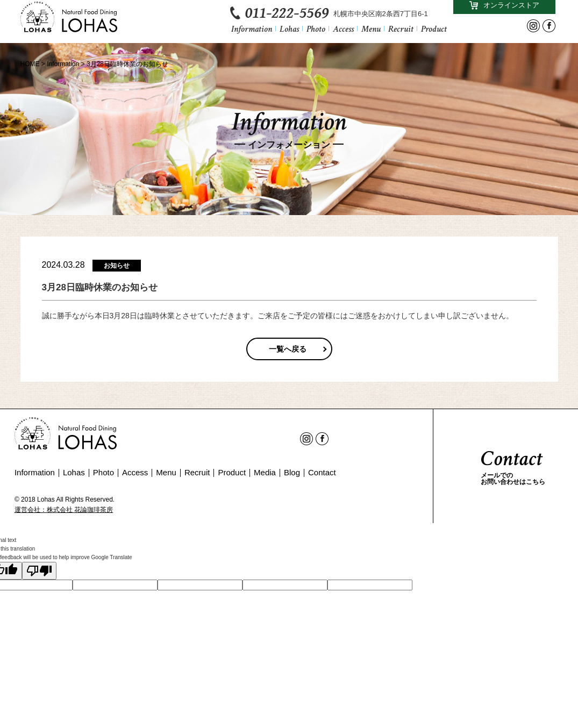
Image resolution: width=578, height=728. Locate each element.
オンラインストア (504, 8)
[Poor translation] (39, 571)
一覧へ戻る (288, 349)
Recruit (401, 33)
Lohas (289, 33)
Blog (292, 472)
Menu (371, 33)
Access (343, 33)
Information (252, 33)
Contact (322, 472)
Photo (316, 33)
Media (265, 472)
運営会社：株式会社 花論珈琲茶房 (64, 510)
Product (434, 33)
